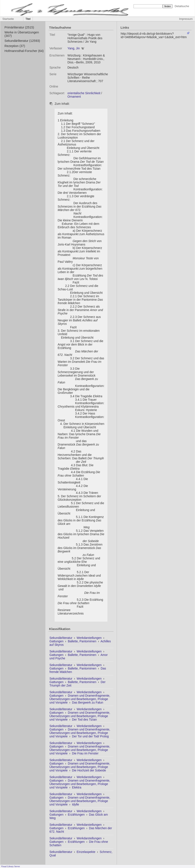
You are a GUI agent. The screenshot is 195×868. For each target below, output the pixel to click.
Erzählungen (77, 815)
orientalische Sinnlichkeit (84, 93)
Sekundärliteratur (61, 638)
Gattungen (57, 641)
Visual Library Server (11, 866)
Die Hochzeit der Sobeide (89, 770)
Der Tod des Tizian (84, 719)
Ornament (74, 97)
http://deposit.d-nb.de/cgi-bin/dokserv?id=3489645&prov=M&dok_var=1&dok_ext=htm (154, 35)
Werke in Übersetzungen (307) (22, 34)
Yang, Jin (74, 48)
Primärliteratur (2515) (19, 27)
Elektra (77, 787)
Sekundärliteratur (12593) (22, 41)
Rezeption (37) (15, 46)
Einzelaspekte (86, 852)
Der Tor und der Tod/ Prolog (90, 736)
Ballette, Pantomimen (82, 641)
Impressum (186, 19)
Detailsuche (182, 6)
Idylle (75, 804)
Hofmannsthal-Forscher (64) (24, 51)
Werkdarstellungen (90, 638)
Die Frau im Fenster (85, 753)
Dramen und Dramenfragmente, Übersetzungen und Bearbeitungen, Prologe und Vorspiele (80, 699)
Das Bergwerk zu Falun (88, 702)
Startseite (8, 19)
